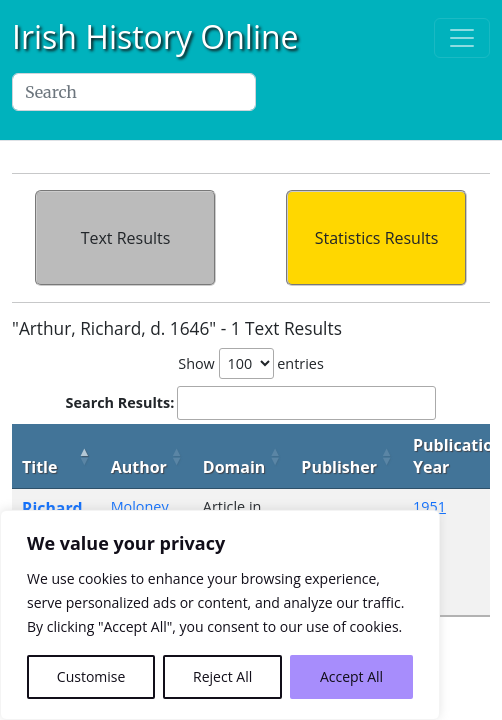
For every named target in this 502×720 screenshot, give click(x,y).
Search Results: (251, 403)
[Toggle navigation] (462, 38)
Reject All (222, 676)
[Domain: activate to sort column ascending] (242, 456)
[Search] (134, 92)
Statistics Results (377, 238)
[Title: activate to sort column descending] (56, 456)
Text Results (126, 238)
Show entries (251, 363)
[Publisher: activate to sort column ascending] (347, 456)
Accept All (351, 676)
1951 (429, 506)
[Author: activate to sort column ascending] (147, 456)
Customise (91, 676)
